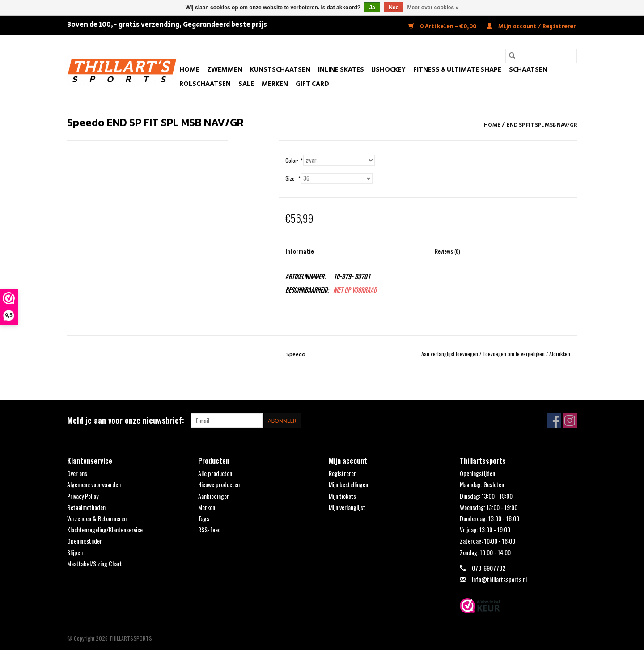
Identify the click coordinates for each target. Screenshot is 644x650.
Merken (275, 84)
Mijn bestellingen (348, 484)
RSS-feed (210, 529)
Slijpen (75, 552)
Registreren (343, 473)
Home (189, 70)
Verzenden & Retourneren (97, 518)
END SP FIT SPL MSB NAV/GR (542, 125)
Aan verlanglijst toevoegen (450, 354)
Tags (204, 518)
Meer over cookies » (433, 8)
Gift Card (312, 84)
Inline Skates (341, 70)
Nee (394, 8)
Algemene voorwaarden (94, 484)
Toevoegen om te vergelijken (514, 354)
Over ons (77, 473)
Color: (294, 160)
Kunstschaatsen (280, 70)
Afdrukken (560, 354)
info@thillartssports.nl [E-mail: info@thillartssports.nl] (499, 579)
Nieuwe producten (219, 484)
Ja (372, 8)
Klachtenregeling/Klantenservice (105, 529)
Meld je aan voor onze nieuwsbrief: (126, 420)
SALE (246, 84)
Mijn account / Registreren (532, 27)
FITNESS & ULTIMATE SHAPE (457, 70)
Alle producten (215, 473)
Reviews (447, 251)
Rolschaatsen (205, 84)
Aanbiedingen (214, 496)
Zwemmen (225, 70)
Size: (292, 178)
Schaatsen (528, 70)
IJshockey (389, 70)
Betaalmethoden (86, 507)
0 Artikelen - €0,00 (443, 27)
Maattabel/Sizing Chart (95, 563)
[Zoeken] (541, 56)
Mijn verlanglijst (347, 507)
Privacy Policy (83, 496)
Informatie (300, 251)
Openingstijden (85, 541)
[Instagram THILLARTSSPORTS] (570, 421)
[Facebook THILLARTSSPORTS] (554, 421)
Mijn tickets (342, 496)
